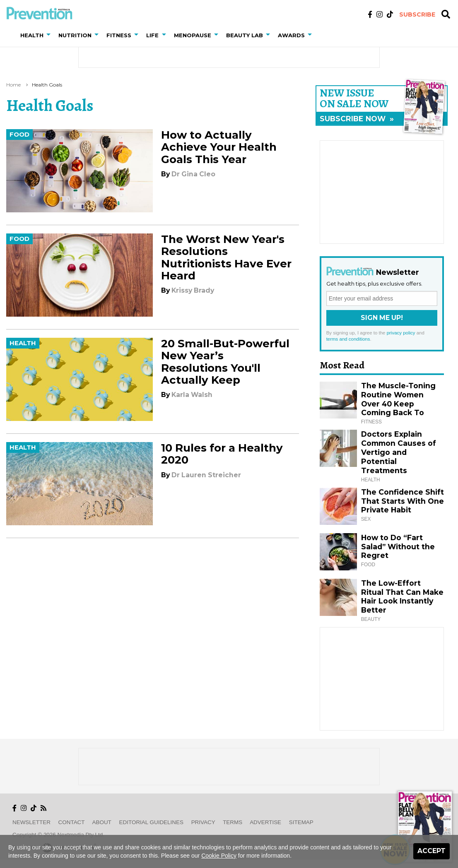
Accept (431, 851)
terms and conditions (348, 339)
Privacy (203, 822)
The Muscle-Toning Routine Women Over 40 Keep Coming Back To (398, 399)
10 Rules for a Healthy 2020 (222, 454)
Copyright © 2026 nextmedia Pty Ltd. (58, 835)
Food (19, 135)
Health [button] (32, 35)
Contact (72, 822)
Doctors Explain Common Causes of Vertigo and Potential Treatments (399, 452)
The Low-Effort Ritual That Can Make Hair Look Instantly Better (402, 597)
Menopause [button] (193, 35)
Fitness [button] (119, 35)
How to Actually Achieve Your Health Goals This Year (219, 147)
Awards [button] (291, 35)
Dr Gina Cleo (193, 174)
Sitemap (301, 822)
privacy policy (401, 333)
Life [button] (152, 35)
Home (13, 85)
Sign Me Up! (382, 318)
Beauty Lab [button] (245, 35)
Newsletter (31, 822)
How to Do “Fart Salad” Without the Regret (398, 547)
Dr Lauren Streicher (206, 475)
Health (23, 343)
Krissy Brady (193, 290)
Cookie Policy (219, 856)
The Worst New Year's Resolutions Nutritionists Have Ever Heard (226, 257)
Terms (233, 822)
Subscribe (417, 14)
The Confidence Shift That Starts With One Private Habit (403, 501)
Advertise (265, 822)
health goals (47, 85)
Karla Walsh (192, 395)
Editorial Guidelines (151, 822)
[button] (50, 35)
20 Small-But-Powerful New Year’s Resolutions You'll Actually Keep (225, 362)
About (102, 822)
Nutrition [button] (75, 35)
